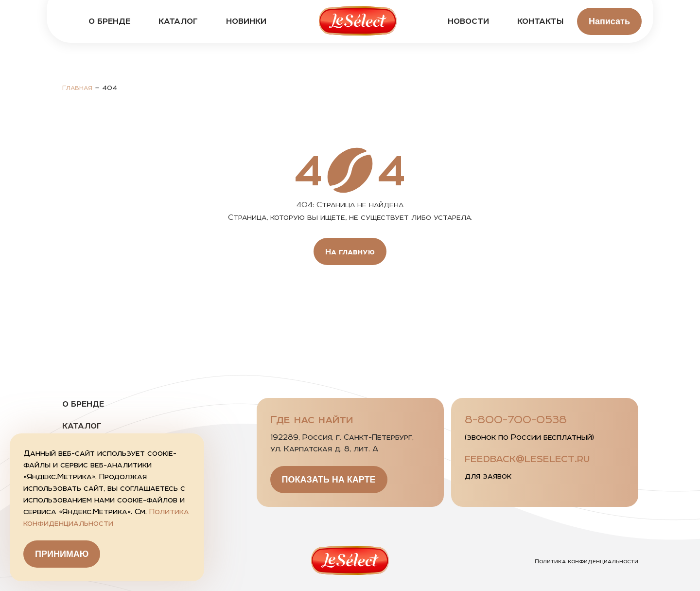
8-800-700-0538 (516, 419)
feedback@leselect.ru (527, 458)
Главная (77, 88)
